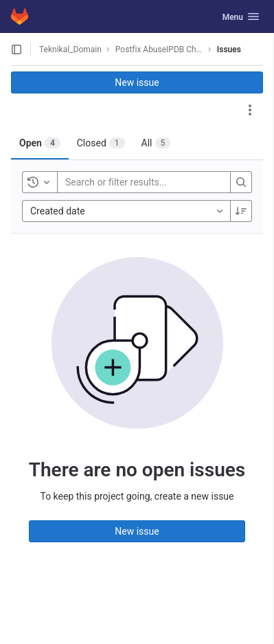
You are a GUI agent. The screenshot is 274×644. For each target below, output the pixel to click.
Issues (229, 49)
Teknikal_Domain (70, 49)
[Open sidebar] (16, 49)
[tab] (40, 143)
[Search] (241, 182)
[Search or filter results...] (148, 182)
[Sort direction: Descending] (241, 211)
